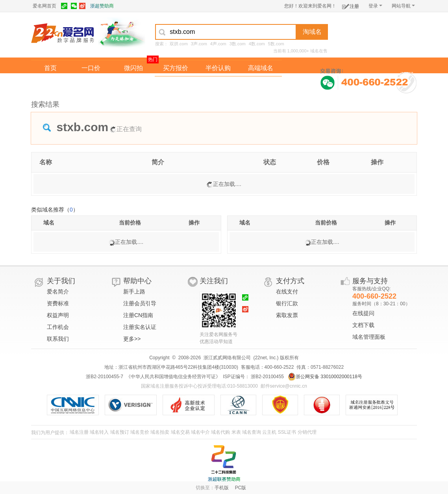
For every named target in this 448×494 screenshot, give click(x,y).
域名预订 (120, 432)
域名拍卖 (218, 84)
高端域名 (261, 68)
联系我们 (58, 339)
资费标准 (58, 303)
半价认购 (218, 68)
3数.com (238, 44)
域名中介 (200, 432)
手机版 (222, 488)
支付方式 (290, 281)
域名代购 (220, 432)
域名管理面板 (369, 337)
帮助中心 (137, 281)
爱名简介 (58, 292)
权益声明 (58, 315)
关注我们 (214, 281)
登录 (375, 6)
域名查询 (252, 432)
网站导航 (403, 6)
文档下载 (363, 325)
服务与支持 (370, 281)
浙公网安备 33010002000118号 (325, 377)
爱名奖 (261, 84)
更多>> (132, 339)
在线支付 (287, 292)
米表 (236, 432)
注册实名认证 (140, 327)
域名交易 (180, 432)
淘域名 (312, 32)
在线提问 (363, 313)
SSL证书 (287, 432)
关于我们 (61, 281)
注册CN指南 (138, 315)
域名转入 (99, 432)
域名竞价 (140, 432)
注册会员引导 (140, 303)
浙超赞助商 (102, 6)
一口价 (91, 68)
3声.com (199, 44)
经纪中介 (176, 84)
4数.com (257, 44)
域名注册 (79, 432)
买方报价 (176, 68)
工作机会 (58, 327)
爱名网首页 (44, 6)
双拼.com (179, 44)
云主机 (269, 432)
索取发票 (287, 315)
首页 (50, 68)
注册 (351, 5)
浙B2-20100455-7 (105, 377)
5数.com (276, 44)
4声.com (218, 44)
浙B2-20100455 (267, 377)
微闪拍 (133, 68)
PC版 (241, 488)
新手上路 (134, 292)
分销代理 (307, 432)
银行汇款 (287, 303)
